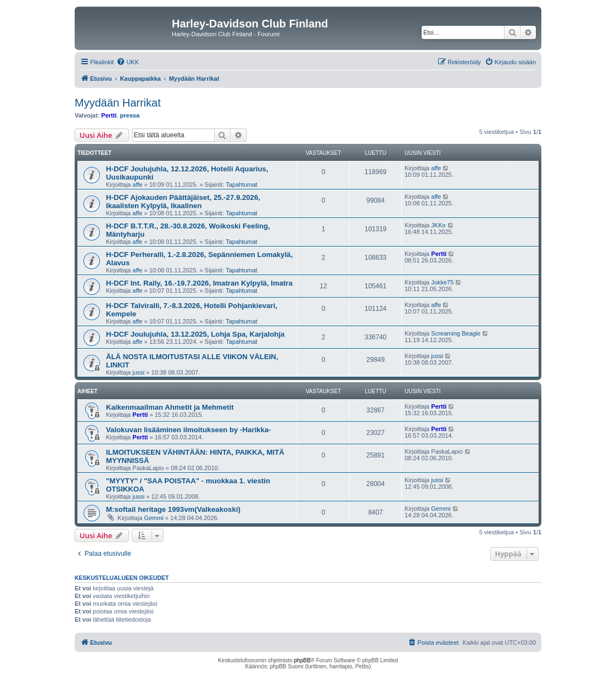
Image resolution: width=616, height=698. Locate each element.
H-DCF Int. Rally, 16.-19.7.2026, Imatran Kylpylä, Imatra (199, 283)
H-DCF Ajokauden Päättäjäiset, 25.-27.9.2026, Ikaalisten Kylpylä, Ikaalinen (183, 202)
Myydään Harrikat (118, 103)
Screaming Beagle (456, 333)
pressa (130, 115)
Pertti (109, 115)
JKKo (438, 225)
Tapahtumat (241, 185)
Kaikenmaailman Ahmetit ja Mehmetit (170, 407)
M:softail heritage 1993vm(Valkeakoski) (173, 509)
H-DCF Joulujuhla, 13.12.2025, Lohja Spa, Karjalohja (195, 334)
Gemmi (153, 518)
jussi (138, 372)
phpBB (303, 660)
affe (137, 185)
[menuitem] (128, 62)
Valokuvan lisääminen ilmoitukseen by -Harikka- (189, 430)
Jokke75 (442, 282)
